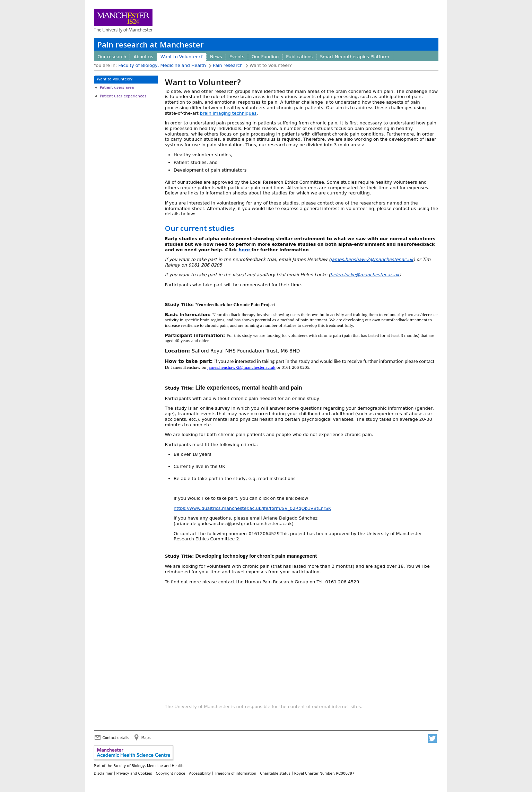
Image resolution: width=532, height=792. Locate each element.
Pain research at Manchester (151, 45)
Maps (146, 738)
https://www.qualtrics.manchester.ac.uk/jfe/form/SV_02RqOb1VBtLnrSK (252, 508)
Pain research (228, 65)
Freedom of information (235, 773)
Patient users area (117, 88)
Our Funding (265, 57)
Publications (299, 57)
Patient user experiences (123, 96)
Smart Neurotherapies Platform (355, 57)
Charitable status (275, 773)
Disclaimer (103, 773)
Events (237, 57)
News (216, 57)
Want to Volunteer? (182, 57)
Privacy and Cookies (134, 773)
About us (143, 57)
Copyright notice (171, 773)
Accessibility (200, 773)
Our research (112, 57)
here (245, 250)
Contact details (116, 738)
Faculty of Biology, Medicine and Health (162, 65)
